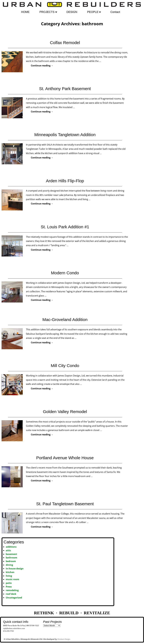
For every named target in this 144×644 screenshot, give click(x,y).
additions (11, 547)
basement (11, 554)
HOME (25, 12)
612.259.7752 (8, 631)
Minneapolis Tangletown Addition (65, 135)
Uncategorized (14, 598)
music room (12, 579)
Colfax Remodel (65, 43)
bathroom (11, 558)
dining (9, 565)
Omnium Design (64, 639)
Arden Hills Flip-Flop (65, 181)
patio (9, 583)
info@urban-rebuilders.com (14, 628)
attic (8, 550)
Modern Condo (65, 273)
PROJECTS (49, 12)
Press (9, 587)
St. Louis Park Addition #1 (65, 227)
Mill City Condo (65, 366)
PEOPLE (95, 12)
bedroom (11, 561)
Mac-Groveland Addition (65, 320)
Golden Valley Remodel (65, 412)
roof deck (11, 594)
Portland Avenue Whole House (65, 458)
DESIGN (72, 12)
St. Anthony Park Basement (65, 89)
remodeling (12, 590)
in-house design (15, 569)
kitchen (10, 572)
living (9, 576)
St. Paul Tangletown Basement (65, 504)
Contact (115, 12)
